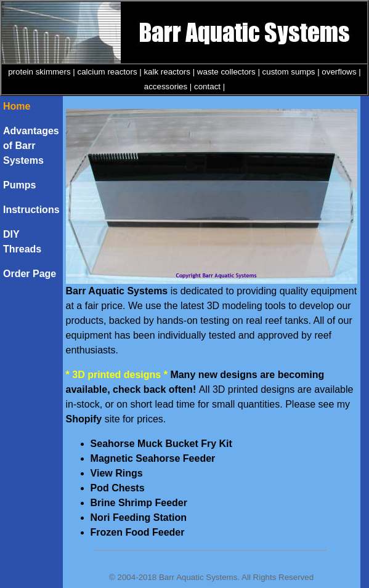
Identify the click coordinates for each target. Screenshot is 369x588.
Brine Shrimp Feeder (139, 503)
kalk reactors (167, 72)
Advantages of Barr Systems (31, 146)
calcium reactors (107, 72)
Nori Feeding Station (139, 518)
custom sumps (289, 72)
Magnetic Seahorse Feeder (153, 458)
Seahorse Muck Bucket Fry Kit (161, 444)
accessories (166, 87)
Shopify (84, 419)
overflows (339, 72)
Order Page (30, 274)
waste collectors (226, 72)
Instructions (31, 210)
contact (207, 87)
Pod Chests (118, 488)
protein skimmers (39, 72)
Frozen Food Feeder (138, 532)
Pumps (19, 185)
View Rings (117, 473)
